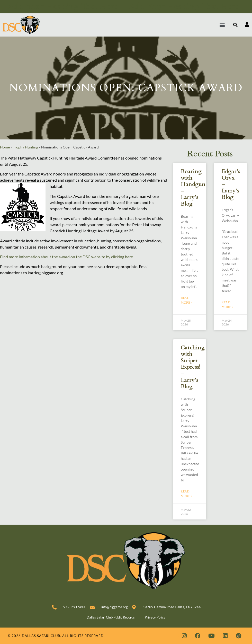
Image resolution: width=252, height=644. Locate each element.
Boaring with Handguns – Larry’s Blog (194, 188)
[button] (222, 25)
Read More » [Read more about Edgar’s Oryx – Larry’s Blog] (227, 305)
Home (5, 147)
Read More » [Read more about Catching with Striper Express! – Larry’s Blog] (186, 494)
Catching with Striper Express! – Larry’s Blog (193, 367)
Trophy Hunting (25, 147)
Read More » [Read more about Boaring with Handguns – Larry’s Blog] (186, 300)
